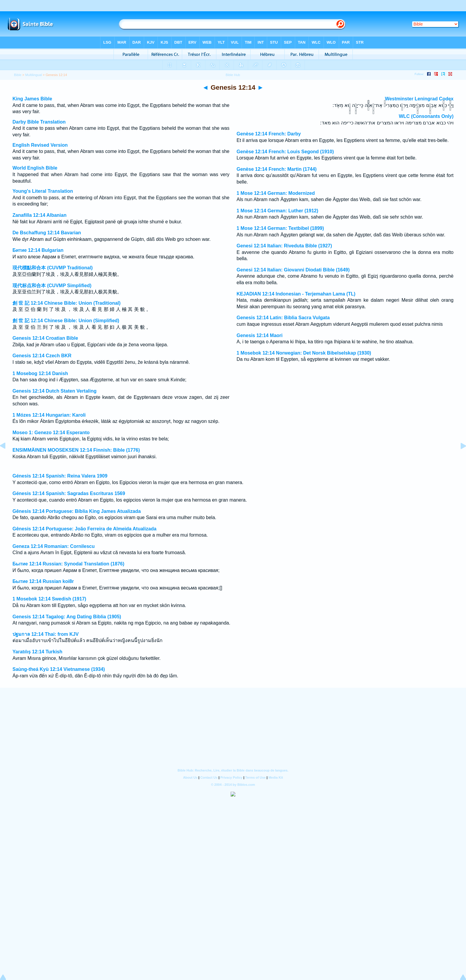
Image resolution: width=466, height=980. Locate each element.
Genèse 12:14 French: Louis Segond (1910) (285, 152)
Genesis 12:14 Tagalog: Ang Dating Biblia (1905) (67, 617)
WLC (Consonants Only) (426, 116)
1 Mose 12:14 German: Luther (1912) (277, 211)
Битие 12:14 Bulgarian (38, 250)
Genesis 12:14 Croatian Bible (45, 338)
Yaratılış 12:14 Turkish (37, 652)
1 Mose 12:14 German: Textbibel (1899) (280, 228)
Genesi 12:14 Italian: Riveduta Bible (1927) (284, 246)
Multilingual (34, 75)
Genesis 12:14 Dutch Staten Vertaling (55, 391)
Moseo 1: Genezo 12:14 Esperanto (51, 433)
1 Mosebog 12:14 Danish (40, 373)
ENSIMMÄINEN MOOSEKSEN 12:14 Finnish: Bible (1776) (76, 450)
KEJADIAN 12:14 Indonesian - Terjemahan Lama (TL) (296, 294)
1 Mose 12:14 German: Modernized (276, 193)
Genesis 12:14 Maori (260, 335)
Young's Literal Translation (43, 191)
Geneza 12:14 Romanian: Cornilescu (54, 546)
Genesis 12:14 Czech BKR (42, 356)
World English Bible (35, 168)
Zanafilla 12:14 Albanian (40, 215)
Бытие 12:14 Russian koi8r (43, 581)
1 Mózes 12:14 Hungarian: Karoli (49, 415)
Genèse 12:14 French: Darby (269, 134)
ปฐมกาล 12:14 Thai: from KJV (46, 634)
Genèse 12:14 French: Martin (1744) (277, 169)
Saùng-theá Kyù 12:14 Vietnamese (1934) (59, 669)
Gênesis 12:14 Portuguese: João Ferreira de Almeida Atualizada (84, 529)
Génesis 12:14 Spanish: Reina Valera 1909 (60, 476)
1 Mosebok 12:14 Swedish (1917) (49, 599)
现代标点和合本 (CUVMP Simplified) (52, 286)
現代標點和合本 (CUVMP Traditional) (53, 268)
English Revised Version (40, 145)
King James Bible (32, 99)
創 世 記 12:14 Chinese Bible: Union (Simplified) (66, 321)
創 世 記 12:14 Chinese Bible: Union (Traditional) (67, 303)
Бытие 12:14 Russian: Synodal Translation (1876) (68, 564)
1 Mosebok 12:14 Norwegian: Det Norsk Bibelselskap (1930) (304, 353)
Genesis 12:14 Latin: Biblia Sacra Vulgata (283, 318)
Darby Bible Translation (39, 122)
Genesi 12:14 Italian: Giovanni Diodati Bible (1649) (293, 270)
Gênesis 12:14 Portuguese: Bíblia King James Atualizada (77, 511)
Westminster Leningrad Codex (419, 99)
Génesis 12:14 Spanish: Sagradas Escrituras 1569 (69, 493)
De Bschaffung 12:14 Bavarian (47, 233)
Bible (18, 75)
